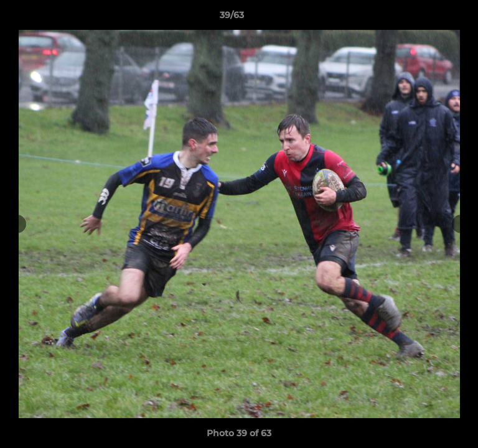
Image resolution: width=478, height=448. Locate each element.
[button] (433, 18)
